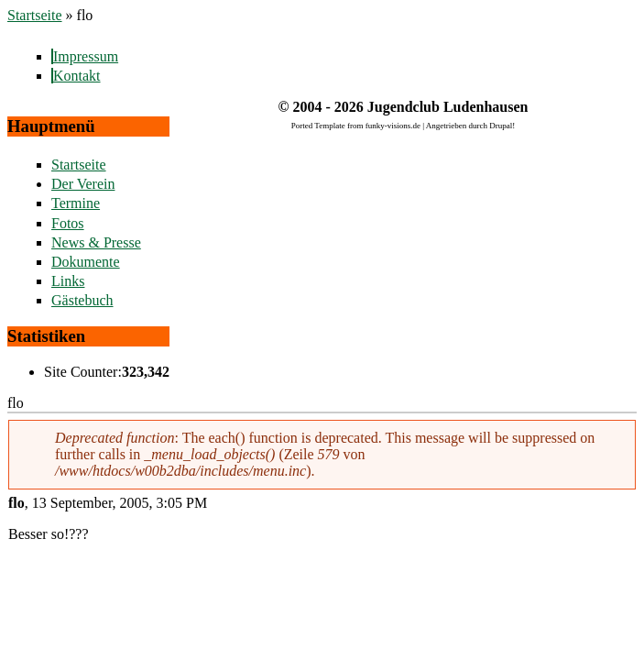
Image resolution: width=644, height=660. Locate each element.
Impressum (86, 56)
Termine (76, 203)
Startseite (35, 15)
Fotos (68, 223)
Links (68, 281)
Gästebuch (82, 300)
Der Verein (83, 184)
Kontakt (77, 76)
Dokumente (86, 262)
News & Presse (96, 242)
